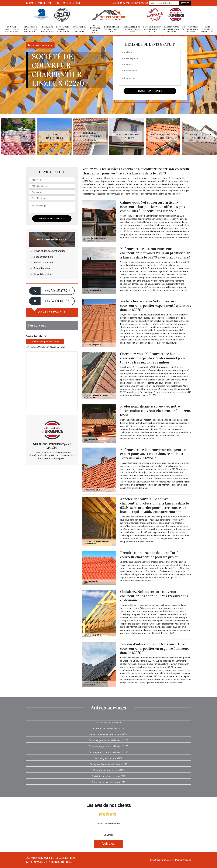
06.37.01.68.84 (68, 3)
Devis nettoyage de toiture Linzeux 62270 (109, 746)
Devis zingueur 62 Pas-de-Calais (207, 29)
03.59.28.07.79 (38, 3)
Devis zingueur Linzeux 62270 (108, 758)
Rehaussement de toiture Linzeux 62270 (108, 734)
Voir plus (108, 844)
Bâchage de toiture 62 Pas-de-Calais (47, 29)
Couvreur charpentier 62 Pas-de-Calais (12, 29)
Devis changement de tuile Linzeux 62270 (108, 740)
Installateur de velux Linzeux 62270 (109, 728)
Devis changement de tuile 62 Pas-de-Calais (152, 29)
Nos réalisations (40, 45)
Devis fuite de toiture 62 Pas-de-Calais (63, 29)
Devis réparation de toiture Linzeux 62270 (108, 752)
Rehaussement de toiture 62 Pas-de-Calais (132, 29)
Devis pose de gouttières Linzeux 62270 (108, 764)
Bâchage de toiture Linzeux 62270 (109, 770)
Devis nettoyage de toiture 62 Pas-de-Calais (171, 29)
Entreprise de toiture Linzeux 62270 (108, 782)
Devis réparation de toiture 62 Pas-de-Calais (190, 29)
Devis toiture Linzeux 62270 (108, 723)
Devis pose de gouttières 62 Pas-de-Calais (30, 29)
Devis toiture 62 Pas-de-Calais (95, 29)
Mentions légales (183, 860)
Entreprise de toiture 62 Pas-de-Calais (80, 29)
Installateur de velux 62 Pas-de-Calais (112, 29)
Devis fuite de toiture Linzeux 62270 (108, 776)
